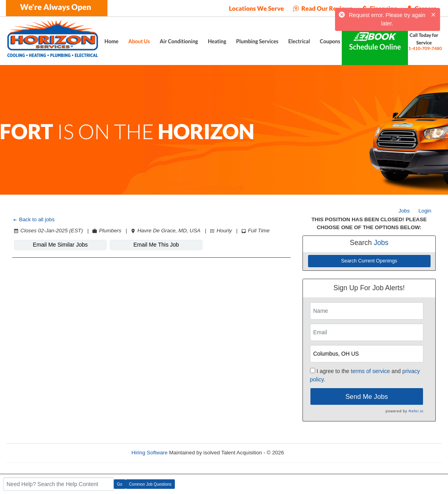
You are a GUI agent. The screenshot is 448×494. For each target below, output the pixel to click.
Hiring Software (150, 453)
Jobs (404, 211)
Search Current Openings (369, 261)
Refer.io (416, 411)
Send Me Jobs (367, 397)
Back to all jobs (34, 219)
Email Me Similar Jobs (60, 245)
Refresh (307, 453)
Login (425, 211)
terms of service (370, 371)
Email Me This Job (156, 245)
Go (120, 484)
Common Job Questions (150, 484)
